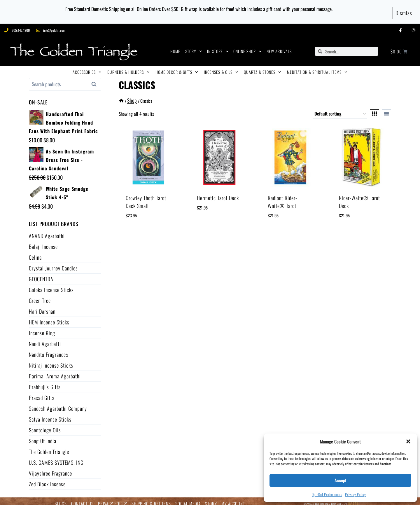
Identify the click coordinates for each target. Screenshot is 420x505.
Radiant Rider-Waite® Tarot (282, 197)
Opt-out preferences (327, 494)
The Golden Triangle (49, 447)
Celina (35, 253)
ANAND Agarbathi (47, 231)
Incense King (42, 328)
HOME (175, 47)
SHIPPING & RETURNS (151, 499)
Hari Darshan (42, 307)
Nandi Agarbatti (45, 339)
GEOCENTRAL (42, 274)
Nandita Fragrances (49, 350)
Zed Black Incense (47, 479)
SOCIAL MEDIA (188, 499)
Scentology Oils (45, 425)
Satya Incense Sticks (50, 415)
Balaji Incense (43, 242)
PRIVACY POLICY (113, 499)
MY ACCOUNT (233, 499)
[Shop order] (340, 109)
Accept (341, 480)
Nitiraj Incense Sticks (51, 361)
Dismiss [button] (404, 9)
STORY (194, 47)
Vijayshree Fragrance (50, 469)
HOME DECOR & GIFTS (177, 67)
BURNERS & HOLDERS (128, 67)
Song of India (43, 436)
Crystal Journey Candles (53, 263)
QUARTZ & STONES (262, 67)
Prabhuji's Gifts (45, 382)
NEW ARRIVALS (279, 47)
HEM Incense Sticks (49, 317)
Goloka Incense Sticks (51, 285)
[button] (408, 441)
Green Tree (40, 296)
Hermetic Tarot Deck (218, 193)
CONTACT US (82, 499)
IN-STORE (218, 47)
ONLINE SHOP (247, 47)
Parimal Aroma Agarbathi (55, 371)
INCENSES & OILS (221, 67)
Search (96, 80)
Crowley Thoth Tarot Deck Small (146, 197)
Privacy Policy (356, 494)
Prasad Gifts (42, 393)
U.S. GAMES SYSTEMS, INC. (57, 458)
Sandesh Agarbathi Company (58, 404)
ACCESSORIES (87, 67)
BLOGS (61, 499)
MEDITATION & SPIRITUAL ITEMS (317, 67)
